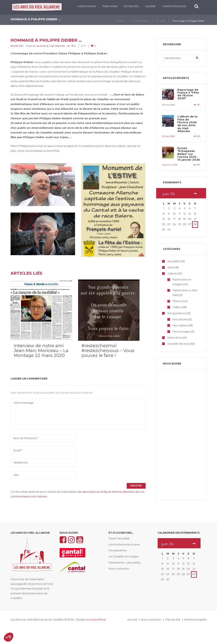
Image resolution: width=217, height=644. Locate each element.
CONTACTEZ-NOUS (174, 6)
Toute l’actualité (140, 21)
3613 (73, 46)
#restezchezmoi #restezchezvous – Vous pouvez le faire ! (108, 350)
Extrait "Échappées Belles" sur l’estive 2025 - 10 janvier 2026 (189, 154)
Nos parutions (176, 314)
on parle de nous (178, 344)
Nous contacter (119, 569)
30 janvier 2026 (170, 165)
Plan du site (173, 620)
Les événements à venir (124, 544)
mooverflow (98, 620)
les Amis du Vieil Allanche (51, 46)
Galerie (150, 6)
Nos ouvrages (182, 332)
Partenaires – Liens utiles (125, 562)
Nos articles (180, 320)
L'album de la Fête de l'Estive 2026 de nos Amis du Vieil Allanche (187, 124)
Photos (177, 302)
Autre (171, 268)
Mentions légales (195, 620)
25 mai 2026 (168, 136)
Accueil (121, 21)
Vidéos (177, 308)
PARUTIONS (110, 6)
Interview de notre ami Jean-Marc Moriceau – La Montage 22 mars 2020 (41, 350)
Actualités (131, 6)
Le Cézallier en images (124, 557)
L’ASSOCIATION (87, 6)
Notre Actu (175, 338)
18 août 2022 (17, 46)
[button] (9, 637)
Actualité (161, 21)
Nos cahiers (180, 326)
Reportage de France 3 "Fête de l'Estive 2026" (188, 94)
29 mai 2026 (168, 105)
